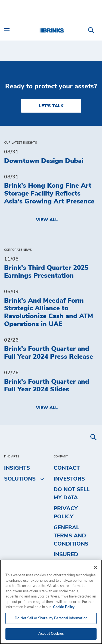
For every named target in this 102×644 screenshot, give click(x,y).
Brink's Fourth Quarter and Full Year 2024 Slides (47, 386)
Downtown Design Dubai (44, 161)
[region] (51, 602)
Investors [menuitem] (69, 479)
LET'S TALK (51, 106)
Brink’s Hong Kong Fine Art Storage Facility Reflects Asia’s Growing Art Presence (49, 194)
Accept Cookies (51, 634)
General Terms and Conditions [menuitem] (71, 536)
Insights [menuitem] (17, 468)
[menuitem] (91, 30)
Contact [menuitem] (67, 468)
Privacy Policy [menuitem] (66, 513)
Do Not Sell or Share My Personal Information (51, 618)
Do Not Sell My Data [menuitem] (72, 494)
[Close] (95, 567)
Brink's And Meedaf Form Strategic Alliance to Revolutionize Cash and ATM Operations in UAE (49, 312)
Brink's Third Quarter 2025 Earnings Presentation (46, 272)
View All (47, 220)
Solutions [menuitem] (20, 479)
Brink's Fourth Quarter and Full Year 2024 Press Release (49, 353)
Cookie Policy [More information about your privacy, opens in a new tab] (64, 607)
